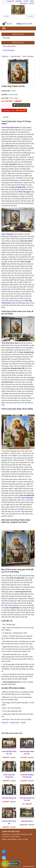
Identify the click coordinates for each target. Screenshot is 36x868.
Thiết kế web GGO (29, 866)
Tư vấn (26, 1)
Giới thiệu (19, 1)
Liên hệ (31, 3)
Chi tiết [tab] (6, 117)
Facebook (5, 723)
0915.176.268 (27, 24)
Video (32, 1)
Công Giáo (6, 38)
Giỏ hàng (9, 24)
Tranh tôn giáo (15, 56)
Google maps (15, 723)
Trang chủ (10, 1)
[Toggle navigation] (4, 28)
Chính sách (24, 3)
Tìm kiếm (30, 16)
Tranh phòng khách (9, 46)
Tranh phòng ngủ (8, 50)
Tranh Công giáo (28, 56)
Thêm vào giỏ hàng (21, 105)
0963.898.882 (21, 110)
